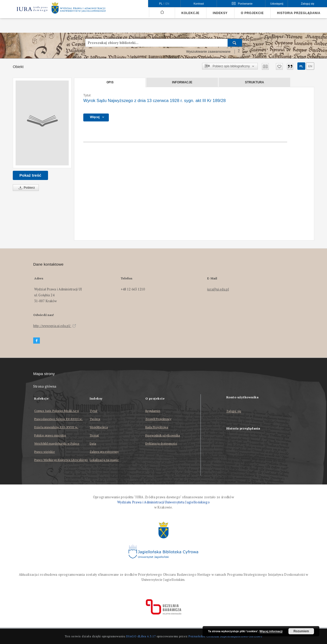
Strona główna (45, 386)
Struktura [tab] (255, 82)
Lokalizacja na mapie (104, 460)
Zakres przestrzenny (104, 452)
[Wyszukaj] (235, 43)
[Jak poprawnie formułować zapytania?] (239, 52)
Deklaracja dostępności (161, 443)
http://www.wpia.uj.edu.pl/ (55, 326)
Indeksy (220, 13)
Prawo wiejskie (45, 452)
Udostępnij (277, 4)
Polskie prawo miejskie (50, 435)
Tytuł (94, 411)
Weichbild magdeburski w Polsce (57, 443)
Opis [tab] (110, 82)
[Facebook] (37, 341)
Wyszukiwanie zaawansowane (208, 52)
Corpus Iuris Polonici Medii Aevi (57, 411)
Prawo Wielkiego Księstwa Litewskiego (61, 460)
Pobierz (26, 188)
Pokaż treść (30, 175)
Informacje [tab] (182, 82)
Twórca (95, 419)
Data (93, 443)
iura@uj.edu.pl (218, 289)
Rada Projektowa (157, 427)
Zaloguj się (234, 411)
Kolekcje (190, 13)
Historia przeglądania (299, 13)
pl (301, 66)
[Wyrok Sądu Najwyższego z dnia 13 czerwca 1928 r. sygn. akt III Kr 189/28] (42, 123)
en (310, 66)
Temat (94, 435)
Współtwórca (99, 427)
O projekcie (252, 13)
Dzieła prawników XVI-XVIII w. (56, 427)
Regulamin (153, 411)
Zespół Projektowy (158, 419)
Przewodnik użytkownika (163, 435)
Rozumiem (301, 631)
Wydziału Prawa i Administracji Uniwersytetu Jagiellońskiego (163, 502)
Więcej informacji (271, 631)
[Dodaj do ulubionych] (279, 66)
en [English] (167, 4)
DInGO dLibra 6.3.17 (141, 636)
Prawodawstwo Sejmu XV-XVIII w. (59, 419)
